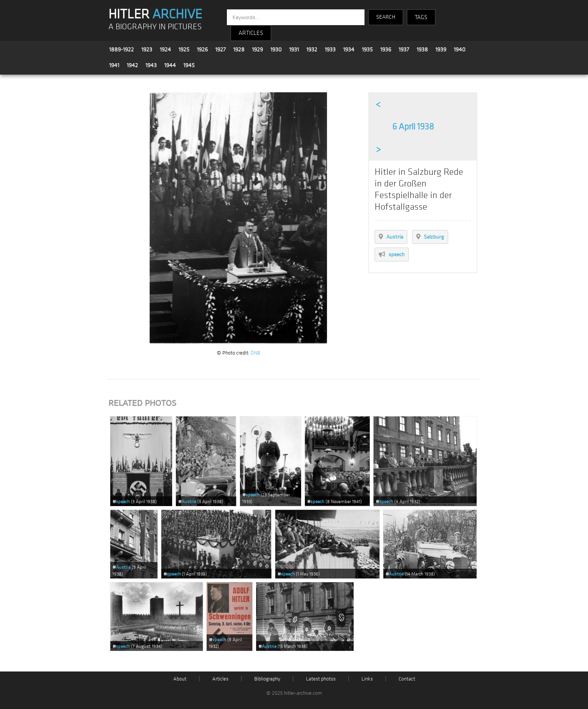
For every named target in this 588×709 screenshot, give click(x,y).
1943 (151, 65)
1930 (276, 50)
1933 (330, 50)
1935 (367, 50)
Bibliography (267, 679)
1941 (114, 65)
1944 (170, 65)
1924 (165, 50)
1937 (404, 50)
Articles (220, 679)
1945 (189, 65)
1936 (386, 50)
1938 (422, 50)
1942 (132, 65)
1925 (184, 50)
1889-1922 (121, 50)
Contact (407, 679)
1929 (257, 50)
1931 (294, 50)
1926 (202, 50)
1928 (239, 50)
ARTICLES (251, 33)
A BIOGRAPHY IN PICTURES (155, 27)
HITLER (155, 14)
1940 (460, 50)
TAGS (421, 17)
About (180, 679)
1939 (441, 50)
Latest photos (321, 679)
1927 (220, 50)
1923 (147, 50)
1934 (349, 50)
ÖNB (255, 353)
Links (367, 679)
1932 (312, 50)
